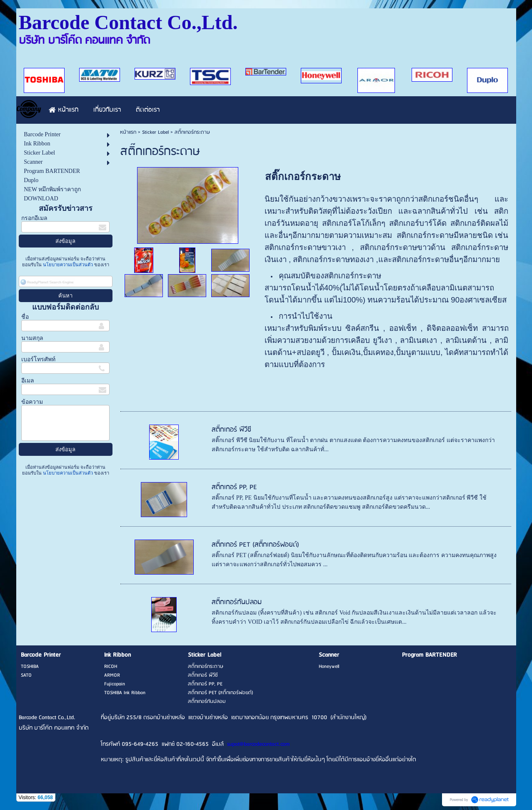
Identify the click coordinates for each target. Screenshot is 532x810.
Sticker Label (155, 132)
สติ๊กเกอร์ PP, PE (234, 487)
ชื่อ (25, 317)
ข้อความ (32, 402)
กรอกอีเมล (34, 218)
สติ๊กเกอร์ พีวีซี (231, 430)
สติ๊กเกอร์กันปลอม (237, 602)
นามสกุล (32, 338)
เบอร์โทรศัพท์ (38, 359)
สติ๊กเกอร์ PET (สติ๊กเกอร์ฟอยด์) (255, 545)
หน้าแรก (128, 132)
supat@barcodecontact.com (258, 744)
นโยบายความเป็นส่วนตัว (68, 265)
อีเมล (28, 381)
